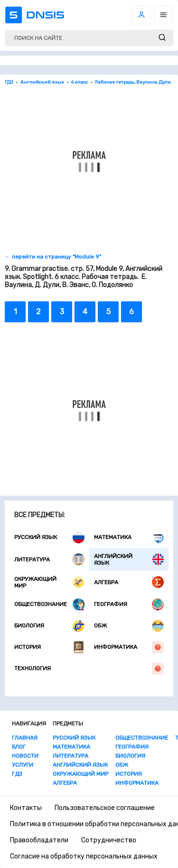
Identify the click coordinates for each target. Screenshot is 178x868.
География (129, 604)
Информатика (129, 647)
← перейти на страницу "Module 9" (53, 257)
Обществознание (49, 604)
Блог (19, 747)
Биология (49, 626)
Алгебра (129, 582)
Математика (129, 537)
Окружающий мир (49, 582)
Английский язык (129, 559)
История (49, 647)
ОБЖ (129, 626)
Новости (25, 756)
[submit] (162, 38)
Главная (25, 738)
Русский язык (49, 537)
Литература (49, 559)
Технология (89, 669)
